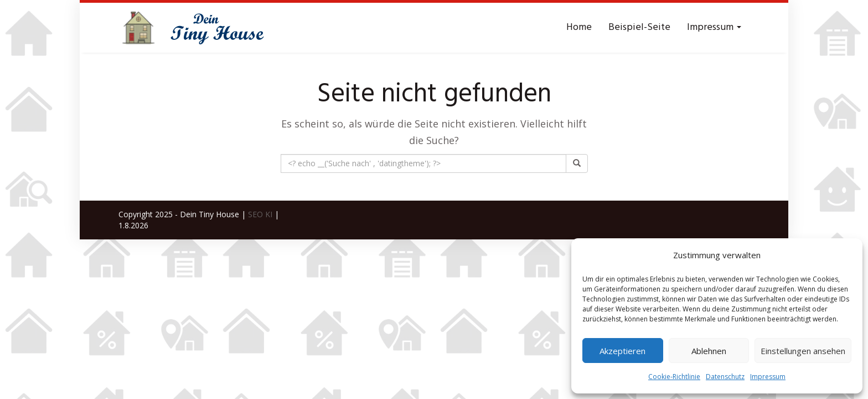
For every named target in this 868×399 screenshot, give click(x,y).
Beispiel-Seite (639, 27)
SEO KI (260, 214)
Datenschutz (725, 377)
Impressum (768, 377)
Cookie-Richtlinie (674, 377)
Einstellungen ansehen (803, 351)
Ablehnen (709, 351)
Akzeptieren (622, 351)
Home (579, 27)
